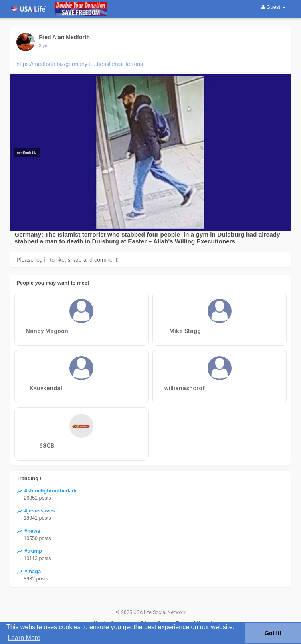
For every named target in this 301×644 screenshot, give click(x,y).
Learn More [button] (24, 638)
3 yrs (44, 46)
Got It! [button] (273, 633)
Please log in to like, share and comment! (67, 260)
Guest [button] (274, 7)
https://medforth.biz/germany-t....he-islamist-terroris (80, 64)
